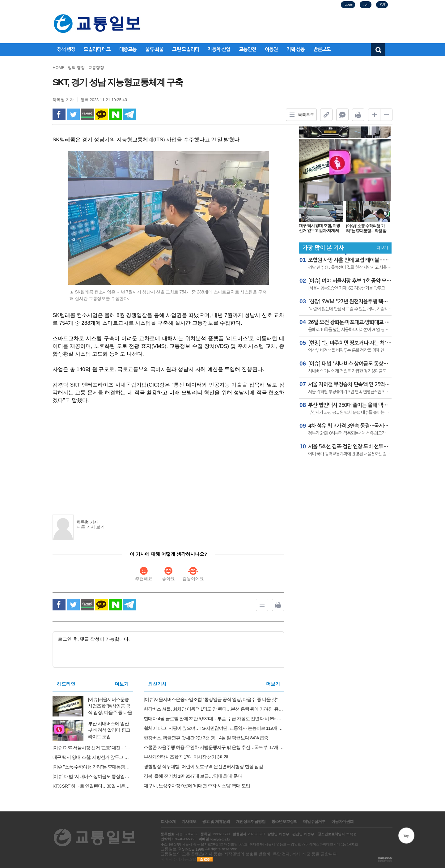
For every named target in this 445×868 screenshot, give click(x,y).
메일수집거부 (314, 822)
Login (349, 4)
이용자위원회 (342, 822)
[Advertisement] (168, 455)
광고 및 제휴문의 (216, 822)
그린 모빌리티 (186, 49)
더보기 (122, 684)
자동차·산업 (219, 49)
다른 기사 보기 (91, 527)
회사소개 (168, 822)
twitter (73, 114)
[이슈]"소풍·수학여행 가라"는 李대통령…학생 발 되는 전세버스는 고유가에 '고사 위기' (367, 228)
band (87, 114)
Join (367, 4)
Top (406, 836)
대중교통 (128, 49)
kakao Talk (101, 114)
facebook (59, 114)
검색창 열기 (378, 49)
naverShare (116, 114)
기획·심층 (296, 49)
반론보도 (322, 49)
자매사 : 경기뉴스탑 (178, 859)
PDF (383, 4)
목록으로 (300, 115)
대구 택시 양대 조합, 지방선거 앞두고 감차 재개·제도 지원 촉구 (319, 228)
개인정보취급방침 (251, 822)
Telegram (129, 114)
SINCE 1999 (193, 849)
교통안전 (248, 49)
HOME (59, 68)
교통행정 (96, 68)
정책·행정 (66, 49)
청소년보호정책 (284, 822)
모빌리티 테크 (97, 49)
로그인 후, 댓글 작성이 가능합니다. (168, 650)
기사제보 (189, 822)
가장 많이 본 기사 (323, 248)
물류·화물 (154, 49)
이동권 (271, 49)
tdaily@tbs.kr (220, 839)
